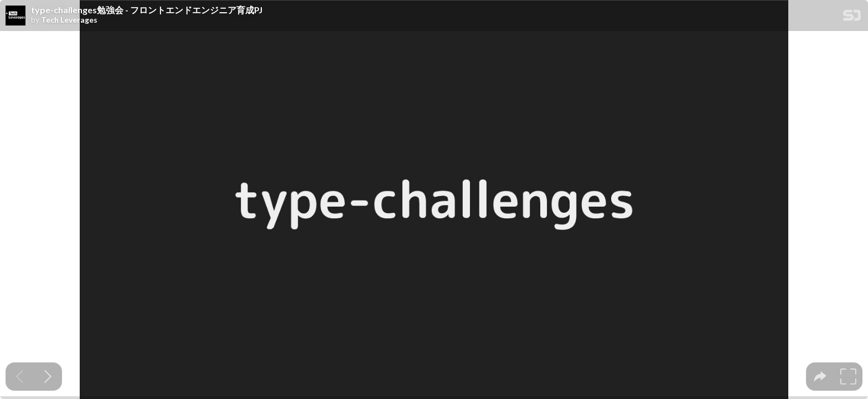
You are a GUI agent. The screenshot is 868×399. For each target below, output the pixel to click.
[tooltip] (820, 377)
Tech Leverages (69, 20)
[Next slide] (48, 377)
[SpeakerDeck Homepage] (852, 17)
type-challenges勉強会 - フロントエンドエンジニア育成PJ (147, 10)
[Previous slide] (20, 377)
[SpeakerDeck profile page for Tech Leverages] (15, 16)
